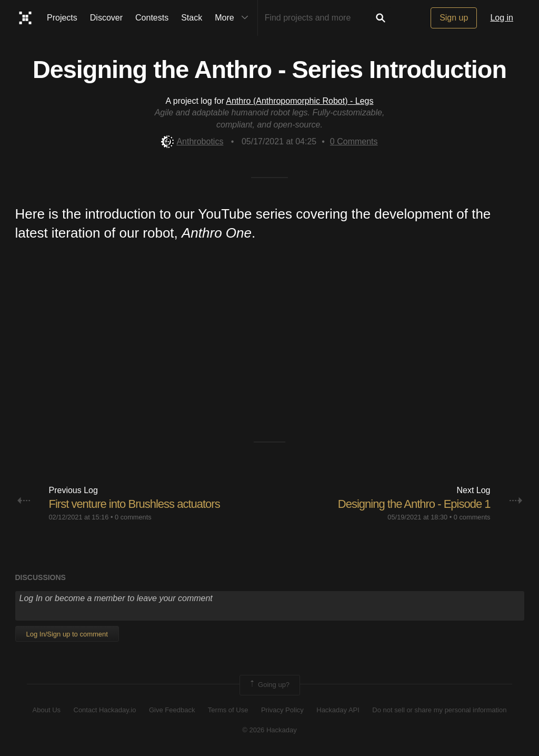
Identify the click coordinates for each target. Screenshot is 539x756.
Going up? (269, 685)
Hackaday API (338, 710)
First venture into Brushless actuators (134, 504)
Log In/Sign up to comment (67, 634)
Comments (354, 141)
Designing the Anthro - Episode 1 (414, 504)
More (234, 18)
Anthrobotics (192, 141)
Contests (152, 18)
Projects (62, 18)
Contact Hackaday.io (105, 710)
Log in (502, 18)
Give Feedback (172, 710)
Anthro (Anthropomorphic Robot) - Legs (300, 101)
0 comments (133, 517)
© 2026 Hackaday (269, 730)
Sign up (454, 18)
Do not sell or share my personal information (439, 710)
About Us (47, 710)
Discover (106, 18)
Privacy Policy (282, 710)
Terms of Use (228, 710)
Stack (192, 18)
